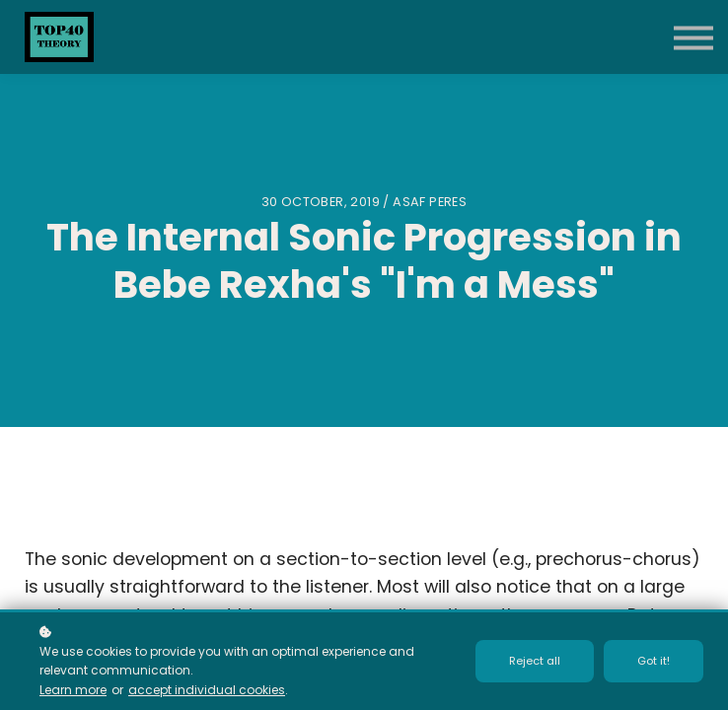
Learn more (73, 690)
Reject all (535, 661)
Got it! (654, 661)
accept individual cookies (207, 690)
